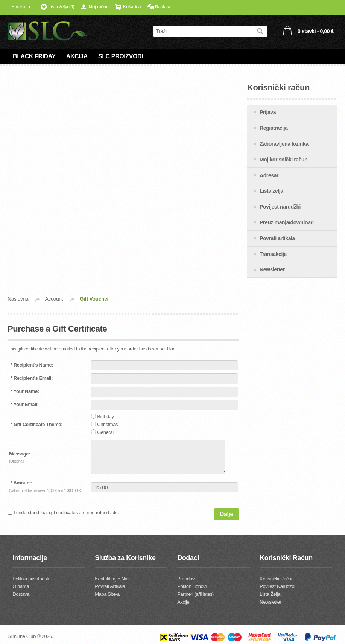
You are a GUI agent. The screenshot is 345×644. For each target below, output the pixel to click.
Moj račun (98, 7)
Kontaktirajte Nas (112, 579)
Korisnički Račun (277, 579)
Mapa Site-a (107, 594)
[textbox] (203, 31)
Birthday (106, 416)
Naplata (163, 7)
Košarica (132, 7)
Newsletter (270, 602)
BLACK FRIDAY (34, 56)
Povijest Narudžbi (277, 586)
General (105, 432)
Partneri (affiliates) (195, 594)
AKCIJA (77, 56)
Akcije (183, 602)
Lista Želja (270, 594)
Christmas (107, 424)
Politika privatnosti (31, 579)
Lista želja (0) (61, 7)
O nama (21, 586)
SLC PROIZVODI (121, 56)
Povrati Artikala (110, 586)
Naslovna (18, 299)
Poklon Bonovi (192, 586)
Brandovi (186, 579)
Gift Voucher (94, 299)
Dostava (21, 594)
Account (54, 299)
